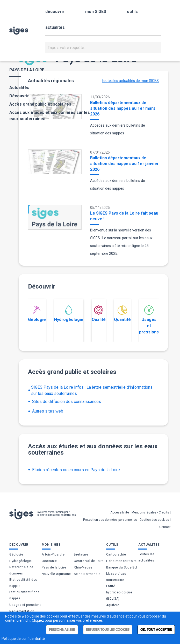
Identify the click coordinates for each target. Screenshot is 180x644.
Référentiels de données (21, 570)
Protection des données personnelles (110, 520)
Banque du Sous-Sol (122, 567)
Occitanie (49, 561)
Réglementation (22, 611)
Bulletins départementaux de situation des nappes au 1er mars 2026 (123, 108)
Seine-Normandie (87, 574)
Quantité (122, 314)
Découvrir (19, 96)
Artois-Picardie (53, 554)
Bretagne (81, 554)
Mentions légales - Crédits (150, 512)
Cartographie (116, 554)
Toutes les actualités (146, 557)
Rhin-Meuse (83, 567)
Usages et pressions (149, 320)
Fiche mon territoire (121, 561)
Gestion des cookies (154, 520)
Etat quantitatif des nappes (24, 595)
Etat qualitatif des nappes (23, 583)
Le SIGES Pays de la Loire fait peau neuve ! (124, 216)
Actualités (19, 88)
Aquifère (113, 605)
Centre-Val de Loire (89, 561)
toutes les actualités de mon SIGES (130, 81)
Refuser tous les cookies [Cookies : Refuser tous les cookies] (108, 630)
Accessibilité (120, 512)
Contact (165, 527)
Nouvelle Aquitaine (56, 574)
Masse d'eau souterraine (116, 577)
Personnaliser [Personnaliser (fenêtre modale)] (62, 630)
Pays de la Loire (54, 567)
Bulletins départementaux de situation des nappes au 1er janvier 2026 (124, 164)
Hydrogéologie (69, 314)
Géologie (37, 314)
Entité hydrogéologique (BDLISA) (119, 592)
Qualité (99, 314)
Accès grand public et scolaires (40, 104)
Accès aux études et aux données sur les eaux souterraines (50, 116)
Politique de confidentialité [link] (23, 639)
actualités (55, 27)
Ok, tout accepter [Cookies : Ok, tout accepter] (156, 630)
